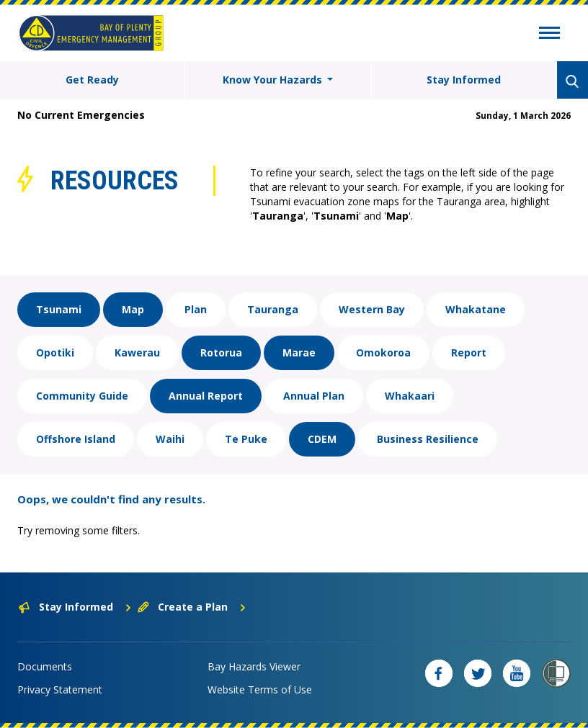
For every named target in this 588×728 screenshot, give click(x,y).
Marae (299, 352)
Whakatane (476, 309)
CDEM (322, 439)
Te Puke (246, 439)
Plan (196, 309)
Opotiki (55, 352)
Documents (45, 666)
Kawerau (137, 352)
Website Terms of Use (260, 689)
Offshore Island (76, 439)
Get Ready (92, 80)
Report (469, 352)
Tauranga (273, 309)
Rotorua (221, 352)
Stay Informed (464, 80)
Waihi (170, 439)
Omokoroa (383, 352)
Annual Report (206, 396)
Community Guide (82, 396)
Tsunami (59, 309)
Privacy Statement (60, 689)
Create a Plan (192, 607)
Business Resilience (428, 439)
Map (133, 309)
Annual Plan (314, 396)
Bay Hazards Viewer (254, 666)
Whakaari (410, 396)
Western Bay (372, 309)
